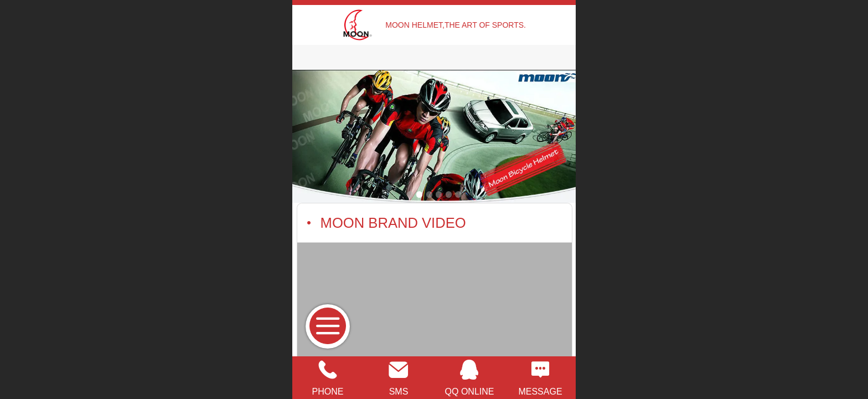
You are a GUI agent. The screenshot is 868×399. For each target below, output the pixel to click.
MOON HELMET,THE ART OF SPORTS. (456, 25)
